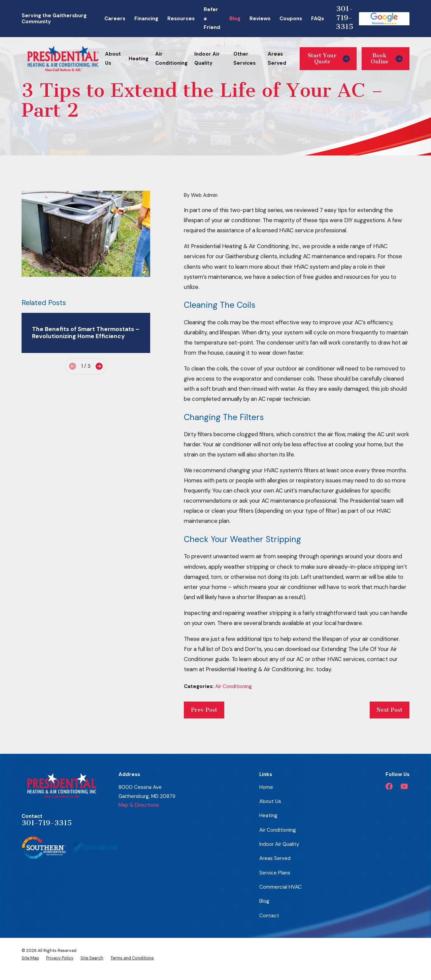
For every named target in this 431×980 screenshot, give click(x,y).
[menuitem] (30, 958)
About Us (270, 801)
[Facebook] (389, 786)
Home (266, 787)
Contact (269, 916)
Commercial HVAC (280, 887)
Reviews (260, 19)
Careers (115, 19)
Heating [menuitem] (139, 59)
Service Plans (275, 873)
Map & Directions (139, 805)
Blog (235, 19)
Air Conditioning (234, 686)
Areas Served (275, 858)
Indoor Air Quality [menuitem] (207, 58)
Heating (268, 815)
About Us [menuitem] (113, 58)
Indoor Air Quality (279, 844)
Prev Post (204, 710)
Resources (181, 19)
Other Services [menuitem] (244, 58)
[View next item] (99, 366)
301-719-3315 (344, 18)
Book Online (387, 58)
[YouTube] (404, 786)
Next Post (389, 710)
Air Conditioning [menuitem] (171, 58)
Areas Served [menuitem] (277, 58)
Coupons (291, 19)
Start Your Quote (329, 58)
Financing (146, 19)
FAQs (318, 19)
